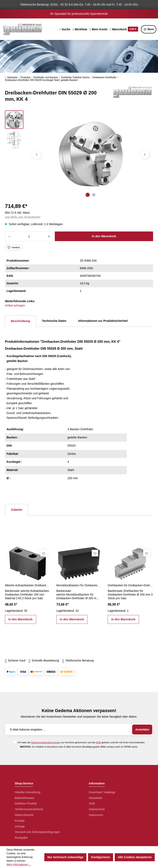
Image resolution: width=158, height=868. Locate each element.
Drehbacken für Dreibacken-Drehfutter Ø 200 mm (130, 585)
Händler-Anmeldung (28, 792)
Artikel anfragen (15, 305)
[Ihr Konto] (99, 29)
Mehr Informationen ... (19, 865)
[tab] (20, 321)
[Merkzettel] (80, 29)
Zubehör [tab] (17, 510)
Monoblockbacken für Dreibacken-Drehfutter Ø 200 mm (79, 585)
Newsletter (96, 798)
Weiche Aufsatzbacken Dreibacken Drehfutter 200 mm (28, 585)
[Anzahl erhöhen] (49, 236)
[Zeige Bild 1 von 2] (88, 195)
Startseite (11, 77)
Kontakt (20, 821)
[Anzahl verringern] (9, 236)
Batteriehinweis (25, 798)
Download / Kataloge (102, 792)
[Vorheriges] (37, 154)
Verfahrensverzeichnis (29, 809)
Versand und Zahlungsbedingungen (37, 832)
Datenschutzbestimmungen (46, 742)
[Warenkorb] (124, 29)
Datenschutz (97, 809)
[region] (79, 154)
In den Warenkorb (104, 236)
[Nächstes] (145, 154)
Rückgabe (21, 838)
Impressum (96, 815)
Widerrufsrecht (24, 815)
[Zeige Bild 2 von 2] (94, 195)
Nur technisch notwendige (65, 857)
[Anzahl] (29, 236)
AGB (98, 742)
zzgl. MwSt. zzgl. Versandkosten (23, 217)
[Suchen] (65, 29)
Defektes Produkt (26, 803)
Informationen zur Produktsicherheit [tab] (103, 321)
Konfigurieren (101, 857)
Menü (149, 29)
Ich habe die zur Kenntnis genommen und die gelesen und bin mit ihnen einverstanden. (81, 742)
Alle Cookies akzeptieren (135, 857)
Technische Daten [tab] (54, 321)
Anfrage (20, 826)
